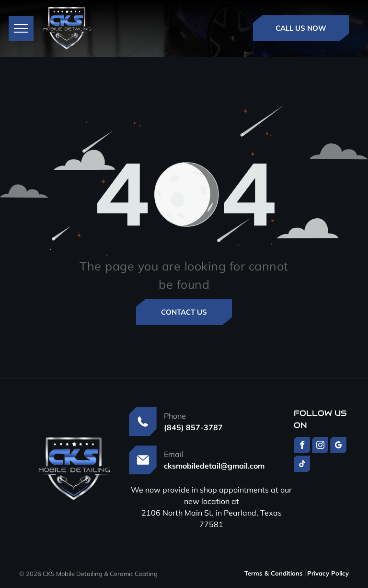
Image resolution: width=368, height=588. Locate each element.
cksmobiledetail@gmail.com (214, 466)
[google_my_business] (338, 446)
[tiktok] (302, 465)
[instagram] (320, 446)
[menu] (21, 28)
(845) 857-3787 (193, 427)
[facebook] (302, 446)
